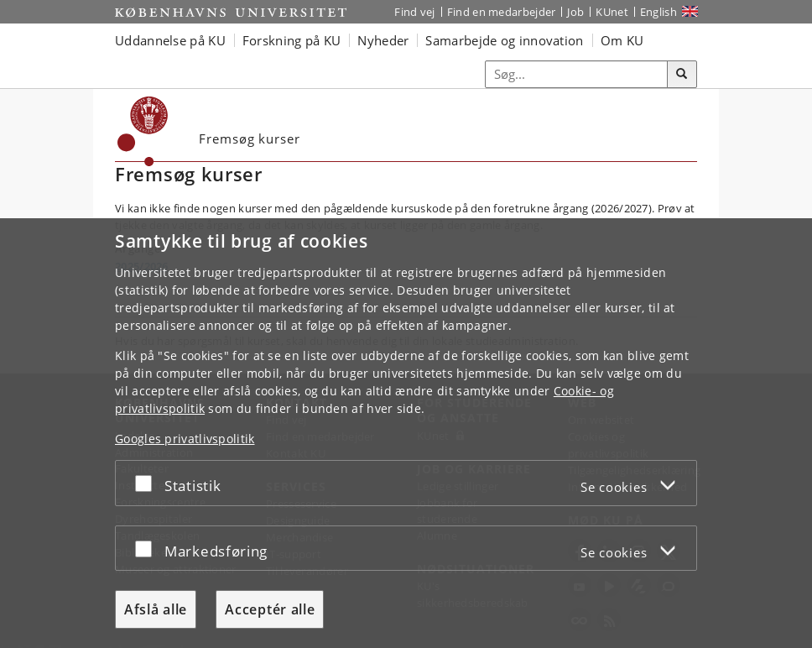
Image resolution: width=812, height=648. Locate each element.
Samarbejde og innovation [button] (504, 40)
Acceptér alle (270, 609)
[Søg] (682, 75)
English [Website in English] (658, 12)
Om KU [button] (622, 40)
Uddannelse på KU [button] (170, 40)
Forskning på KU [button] (292, 40)
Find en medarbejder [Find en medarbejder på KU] (502, 12)
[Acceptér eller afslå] (148, 483)
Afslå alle (156, 609)
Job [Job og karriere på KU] (575, 12)
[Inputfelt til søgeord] (577, 74)
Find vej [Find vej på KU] (414, 12)
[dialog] (406, 433)
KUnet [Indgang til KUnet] (612, 12)
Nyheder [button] (383, 40)
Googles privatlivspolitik (185, 439)
